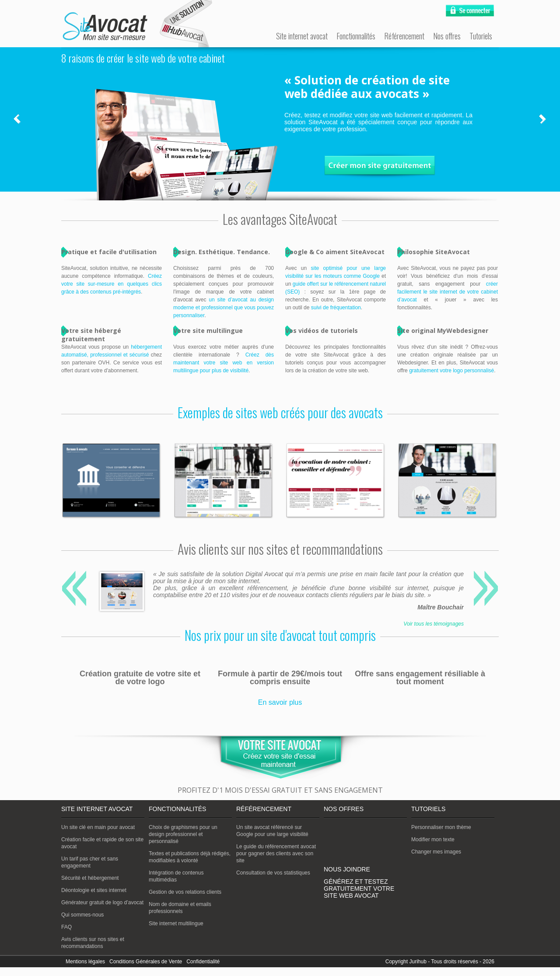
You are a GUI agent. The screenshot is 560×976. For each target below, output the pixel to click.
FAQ (66, 927)
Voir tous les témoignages (434, 624)
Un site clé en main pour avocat (98, 827)
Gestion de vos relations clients (185, 892)
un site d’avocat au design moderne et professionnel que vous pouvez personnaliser (224, 308)
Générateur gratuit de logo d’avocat (102, 903)
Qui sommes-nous (82, 915)
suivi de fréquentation (336, 308)
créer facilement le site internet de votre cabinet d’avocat (448, 292)
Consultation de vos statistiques (273, 873)
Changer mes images (436, 852)
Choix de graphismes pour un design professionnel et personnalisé (183, 834)
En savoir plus (280, 702)
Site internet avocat (302, 36)
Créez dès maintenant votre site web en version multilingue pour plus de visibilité (224, 363)
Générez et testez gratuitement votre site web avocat (359, 889)
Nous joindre (347, 869)
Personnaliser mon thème (441, 827)
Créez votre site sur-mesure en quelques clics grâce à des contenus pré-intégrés (112, 284)
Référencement (404, 36)
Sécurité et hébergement (90, 878)
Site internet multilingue (176, 924)
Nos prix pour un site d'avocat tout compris (280, 635)
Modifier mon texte (433, 840)
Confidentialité (203, 962)
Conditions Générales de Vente (146, 962)
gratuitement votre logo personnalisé (451, 371)
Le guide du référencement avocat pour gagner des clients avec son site (276, 854)
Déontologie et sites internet (94, 890)
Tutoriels (481, 36)
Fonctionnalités (356, 36)
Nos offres (447, 36)
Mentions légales (85, 962)
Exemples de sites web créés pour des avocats (280, 412)
